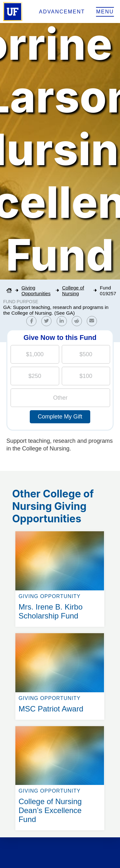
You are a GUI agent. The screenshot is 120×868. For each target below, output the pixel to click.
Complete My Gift (60, 417)
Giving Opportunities (36, 291)
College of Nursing (73, 291)
